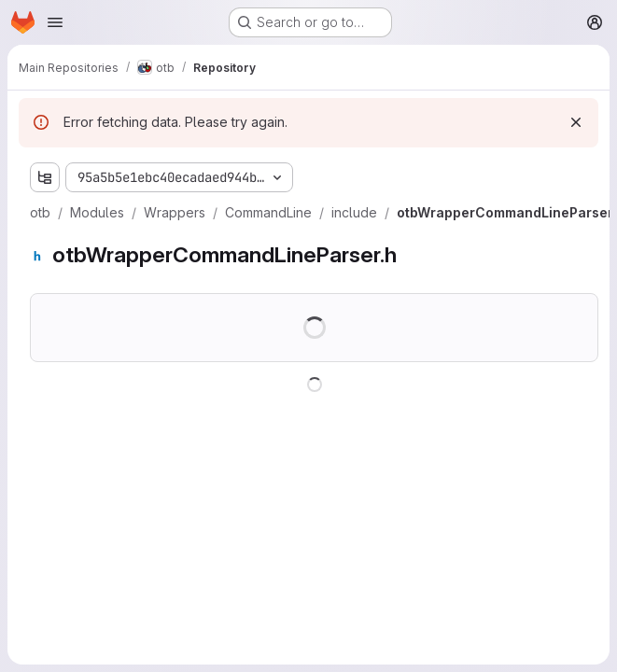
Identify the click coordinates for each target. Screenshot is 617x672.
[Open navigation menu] (55, 22)
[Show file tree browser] (45, 177)
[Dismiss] (576, 122)
